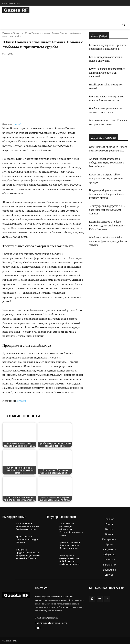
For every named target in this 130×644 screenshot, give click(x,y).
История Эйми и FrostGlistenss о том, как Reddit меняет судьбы (28, 526)
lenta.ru (21, 401)
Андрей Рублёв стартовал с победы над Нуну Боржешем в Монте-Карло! (106, 163)
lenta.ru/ (17, 124)
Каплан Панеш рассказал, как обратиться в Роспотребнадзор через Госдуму (71, 529)
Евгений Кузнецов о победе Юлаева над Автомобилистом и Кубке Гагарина (107, 225)
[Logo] (25, 10)
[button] (124, 25)
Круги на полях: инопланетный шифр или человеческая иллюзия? (107, 73)
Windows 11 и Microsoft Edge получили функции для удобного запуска (108, 241)
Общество (18, 33)
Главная (6, 33)
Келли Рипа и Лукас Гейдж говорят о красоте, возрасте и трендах (106, 178)
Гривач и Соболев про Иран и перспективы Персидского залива (70, 545)
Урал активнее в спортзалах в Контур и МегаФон (27, 539)
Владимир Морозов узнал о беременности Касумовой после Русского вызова (107, 194)
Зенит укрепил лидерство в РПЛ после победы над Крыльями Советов (108, 210)
